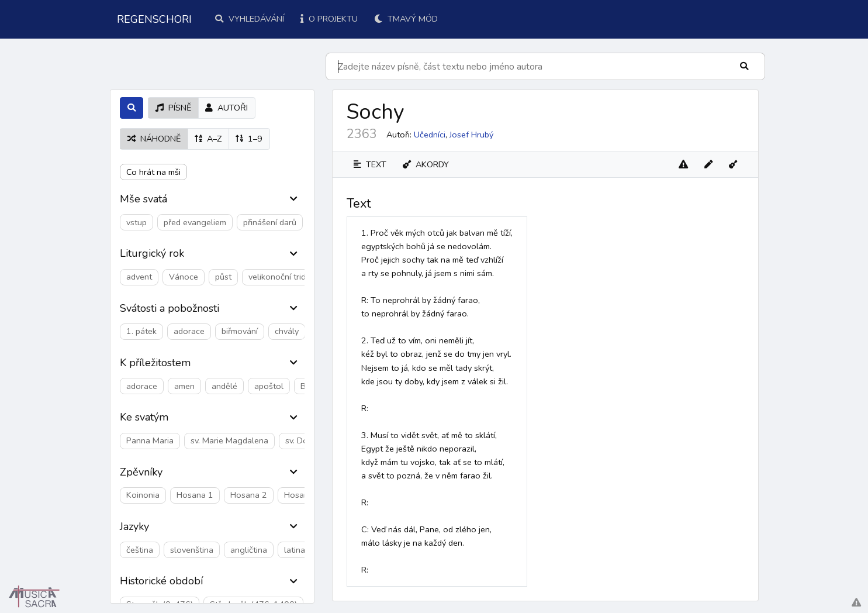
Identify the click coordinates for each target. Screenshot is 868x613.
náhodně (154, 139)
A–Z (208, 139)
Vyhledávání (250, 19)
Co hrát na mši (153, 172)
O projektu (329, 19)
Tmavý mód (406, 19)
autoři (226, 108)
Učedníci (430, 135)
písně (173, 108)
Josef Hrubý (471, 135)
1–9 (249, 139)
